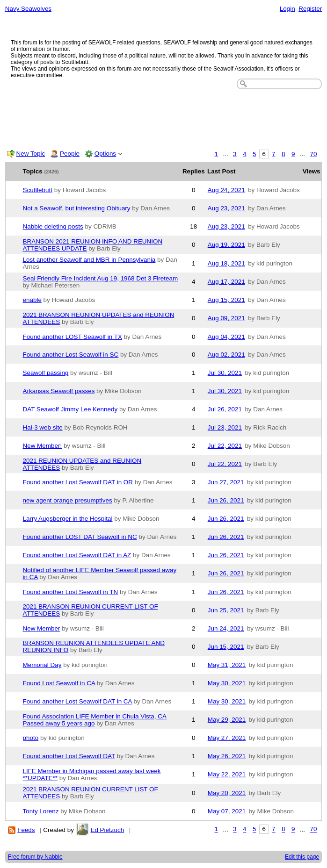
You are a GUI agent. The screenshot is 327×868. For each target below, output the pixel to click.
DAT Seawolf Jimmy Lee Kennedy (70, 409)
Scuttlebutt (38, 190)
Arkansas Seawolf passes (59, 391)
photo (31, 738)
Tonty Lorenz (41, 811)
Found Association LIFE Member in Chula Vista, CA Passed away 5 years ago (95, 720)
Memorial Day (42, 665)
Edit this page (302, 857)
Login (287, 9)
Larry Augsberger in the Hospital (68, 519)
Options (105, 154)
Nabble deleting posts (53, 226)
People (70, 154)
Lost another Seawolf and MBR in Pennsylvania (89, 260)
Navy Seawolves (28, 9)
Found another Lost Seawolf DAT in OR (78, 482)
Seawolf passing (46, 373)
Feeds (26, 830)
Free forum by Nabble (35, 857)
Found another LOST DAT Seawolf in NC (80, 537)
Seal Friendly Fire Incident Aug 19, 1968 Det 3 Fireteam (101, 278)
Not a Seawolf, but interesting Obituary (77, 208)
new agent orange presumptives (68, 500)
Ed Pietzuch (107, 830)
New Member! (43, 446)
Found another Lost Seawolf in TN (71, 592)
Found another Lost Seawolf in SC (71, 355)
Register (310, 9)
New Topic (31, 154)
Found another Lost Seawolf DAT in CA (77, 701)
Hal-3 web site (43, 427)
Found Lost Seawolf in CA (59, 683)
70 (314, 154)
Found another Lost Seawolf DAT (69, 756)
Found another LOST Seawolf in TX (73, 337)
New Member (42, 628)
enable (32, 300)
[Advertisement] (164, 117)
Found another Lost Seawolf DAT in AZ (77, 555)
